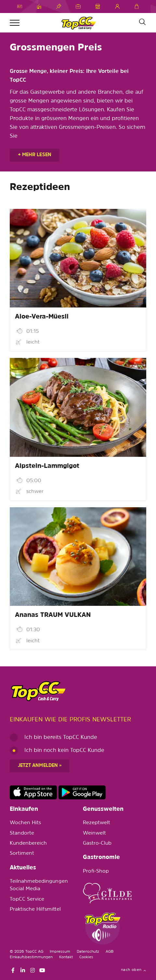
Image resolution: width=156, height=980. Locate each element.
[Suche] (142, 22)
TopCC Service (27, 899)
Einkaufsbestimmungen (31, 957)
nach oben (134, 970)
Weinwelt (94, 833)
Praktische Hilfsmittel (35, 909)
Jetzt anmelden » (40, 766)
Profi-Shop (96, 871)
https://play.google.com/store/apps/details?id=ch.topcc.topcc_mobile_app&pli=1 (82, 793)
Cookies (86, 957)
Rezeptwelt (97, 823)
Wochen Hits (25, 823)
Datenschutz (88, 952)
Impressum (60, 952)
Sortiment (22, 853)
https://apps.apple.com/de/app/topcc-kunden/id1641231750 (33, 793)
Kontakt (66, 957)
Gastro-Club (97, 843)
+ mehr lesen (35, 155)
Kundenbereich (28, 843)
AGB (110, 952)
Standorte (22, 833)
